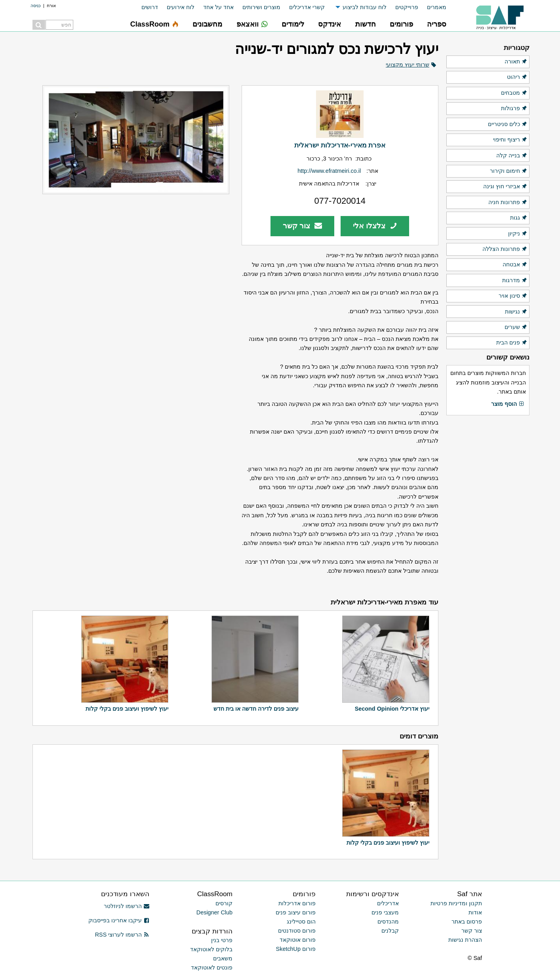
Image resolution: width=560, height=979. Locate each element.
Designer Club (214, 912)
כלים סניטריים (508, 124)
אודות (475, 912)
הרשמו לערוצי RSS (122, 935)
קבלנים (390, 931)
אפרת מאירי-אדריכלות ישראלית (340, 145)
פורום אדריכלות (297, 903)
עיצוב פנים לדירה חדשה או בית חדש (256, 709)
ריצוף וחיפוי (510, 140)
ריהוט (517, 77)
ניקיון (518, 234)
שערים (516, 327)
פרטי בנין (222, 940)
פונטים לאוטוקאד (212, 968)
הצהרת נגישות (465, 940)
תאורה (516, 62)
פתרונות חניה (508, 203)
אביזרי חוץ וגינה (505, 187)
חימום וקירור (509, 171)
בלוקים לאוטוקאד (211, 949)
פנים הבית (512, 343)
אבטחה (515, 265)
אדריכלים (388, 903)
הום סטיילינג (301, 922)
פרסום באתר (467, 922)
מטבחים (514, 93)
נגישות (516, 312)
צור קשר (302, 226)
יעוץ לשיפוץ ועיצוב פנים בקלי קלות (127, 709)
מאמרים (437, 7)
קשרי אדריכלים (307, 7)
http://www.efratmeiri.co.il (329, 171)
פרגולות (514, 109)
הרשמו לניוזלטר (127, 906)
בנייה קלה (512, 156)
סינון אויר (513, 296)
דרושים (150, 7)
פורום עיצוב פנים (296, 912)
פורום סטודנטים (297, 931)
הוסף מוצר (508, 404)
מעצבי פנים (385, 912)
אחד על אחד (218, 7)
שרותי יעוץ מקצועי (408, 65)
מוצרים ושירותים (261, 7)
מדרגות (515, 281)
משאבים (223, 958)
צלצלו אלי (375, 226)
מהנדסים (388, 922)
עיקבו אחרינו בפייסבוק (119, 920)
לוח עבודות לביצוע (365, 7)
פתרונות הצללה (505, 249)
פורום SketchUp (296, 949)
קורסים (224, 903)
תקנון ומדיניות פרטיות (456, 903)
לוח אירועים (181, 7)
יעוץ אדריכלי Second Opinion (392, 709)
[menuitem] (432, 7)
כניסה (36, 6)
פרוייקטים (407, 7)
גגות (519, 218)
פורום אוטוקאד (298, 940)
